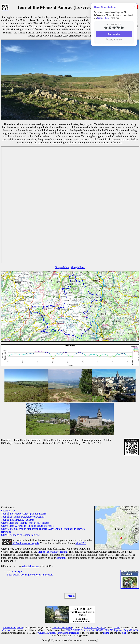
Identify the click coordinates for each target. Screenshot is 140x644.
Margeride (74, 633)
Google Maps (62, 267)
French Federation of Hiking (52, 552)
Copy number (114, 34)
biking (125, 633)
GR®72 (100, 630)
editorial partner (31, 566)
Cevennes (7, 630)
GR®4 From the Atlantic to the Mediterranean (25, 523)
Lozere (117, 628)
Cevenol (42, 633)
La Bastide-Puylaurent (94, 628)
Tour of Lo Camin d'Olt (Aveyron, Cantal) (23, 517)
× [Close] (134, 7)
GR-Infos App (14, 572)
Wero (99, 18)
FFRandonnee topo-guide (26, 543)
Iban (107, 18)
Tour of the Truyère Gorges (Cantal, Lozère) (24, 514)
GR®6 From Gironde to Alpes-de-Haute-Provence (27, 526)
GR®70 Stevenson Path (84, 630)
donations (61, 558)
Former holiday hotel (13, 628)
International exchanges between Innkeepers (30, 575)
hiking (106, 633)
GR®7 (69, 630)
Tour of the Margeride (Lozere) (17, 520)
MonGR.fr (81, 543)
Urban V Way (8, 511)
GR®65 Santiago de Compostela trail (21, 535)
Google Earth (78, 267)
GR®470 (134, 630)
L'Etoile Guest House (62, 628)
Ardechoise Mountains (58, 633)
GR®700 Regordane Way (116, 630)
